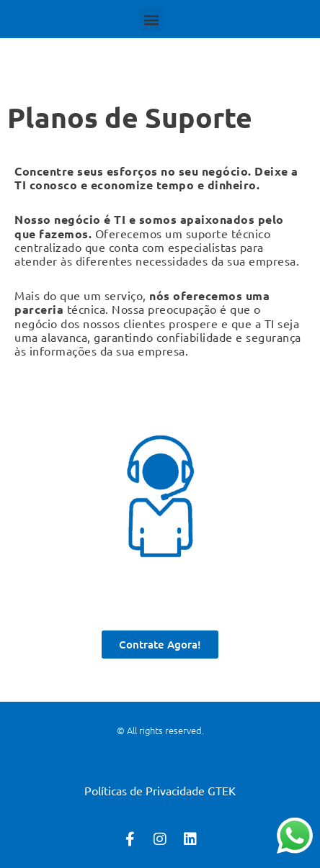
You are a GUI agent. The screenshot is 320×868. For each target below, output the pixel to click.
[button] (151, 19)
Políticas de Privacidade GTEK (160, 790)
